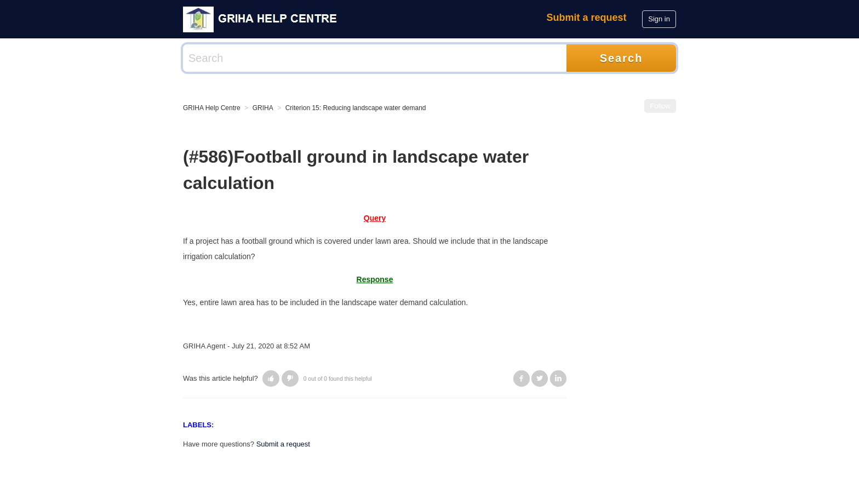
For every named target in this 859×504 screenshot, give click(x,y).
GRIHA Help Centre (212, 108)
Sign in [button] (659, 19)
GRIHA (263, 108)
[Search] (375, 58)
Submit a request (587, 18)
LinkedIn (558, 379)
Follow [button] (660, 106)
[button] (271, 379)
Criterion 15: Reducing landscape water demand (356, 108)
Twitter (540, 379)
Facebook (522, 379)
